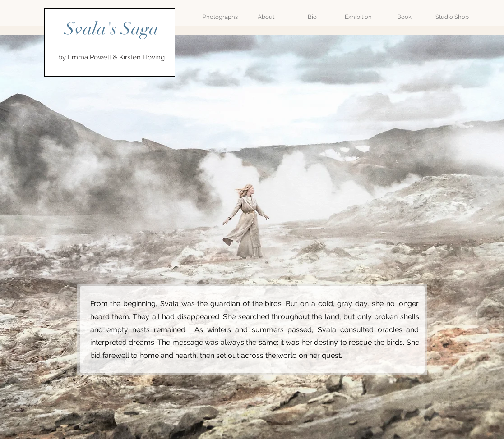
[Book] (404, 17)
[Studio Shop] (452, 17)
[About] (266, 17)
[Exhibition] (358, 17)
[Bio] (312, 17)
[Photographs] (220, 17)
